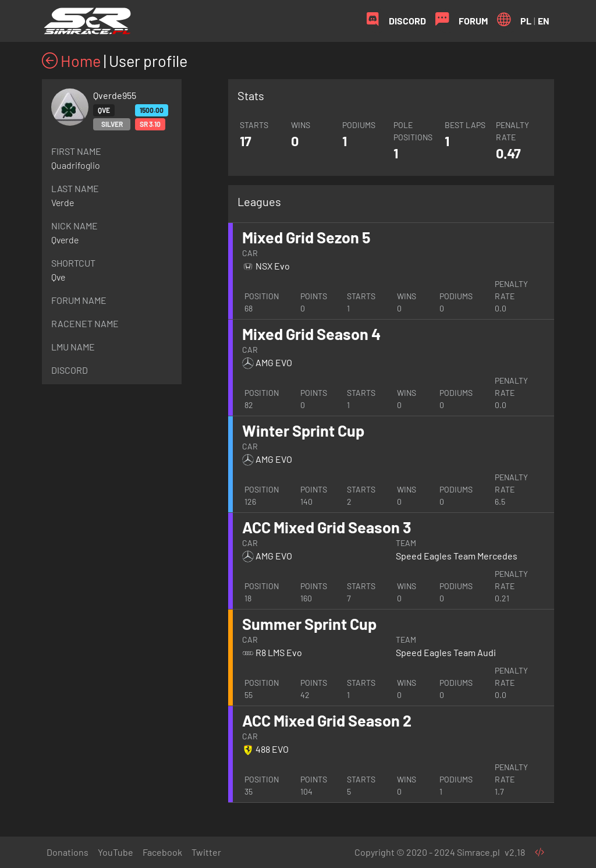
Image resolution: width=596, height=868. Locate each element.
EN (544, 21)
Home (71, 61)
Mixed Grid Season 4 (311, 334)
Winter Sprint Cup (303, 430)
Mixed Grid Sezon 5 (306, 237)
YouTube (116, 852)
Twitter (206, 852)
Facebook (162, 852)
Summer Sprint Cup (309, 623)
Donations (68, 852)
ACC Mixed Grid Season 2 (327, 720)
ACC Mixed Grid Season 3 (327, 527)
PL (526, 21)
